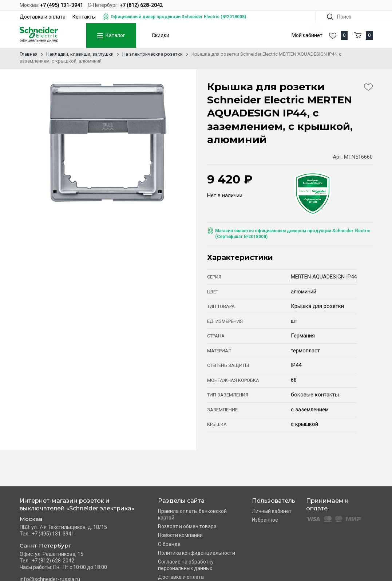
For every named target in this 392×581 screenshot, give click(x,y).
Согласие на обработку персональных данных (186, 565)
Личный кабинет (272, 511)
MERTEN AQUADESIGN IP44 (324, 277)
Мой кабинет (307, 35)
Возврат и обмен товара (187, 526)
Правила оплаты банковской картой (192, 514)
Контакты (84, 17)
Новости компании (180, 535)
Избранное (265, 520)
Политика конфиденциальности (197, 553)
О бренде (169, 544)
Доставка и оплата (43, 17)
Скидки (161, 35)
